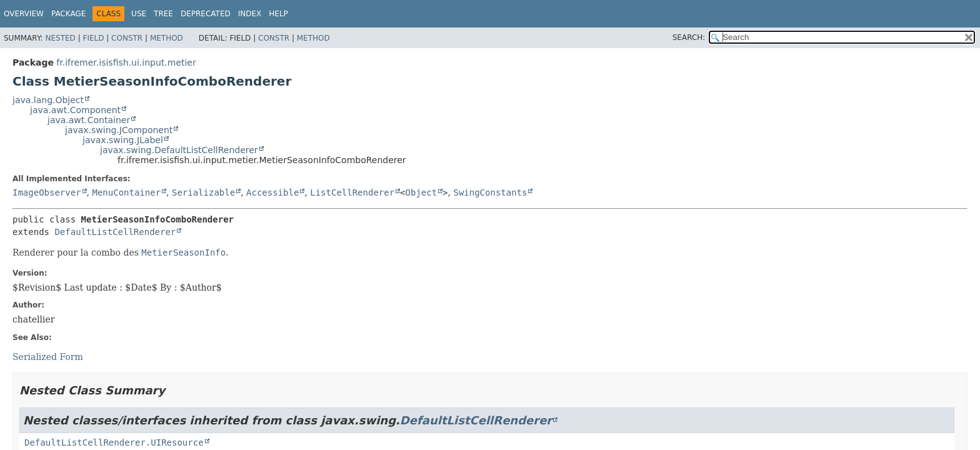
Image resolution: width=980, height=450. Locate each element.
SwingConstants (490, 192)
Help (278, 14)
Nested (60, 38)
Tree (163, 14)
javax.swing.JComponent (119, 130)
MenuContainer (126, 192)
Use (139, 14)
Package (68, 14)
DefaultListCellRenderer (115, 232)
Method (167, 38)
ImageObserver (47, 192)
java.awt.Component (75, 110)
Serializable (203, 192)
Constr (127, 38)
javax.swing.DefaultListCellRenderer (179, 150)
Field (93, 38)
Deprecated (206, 14)
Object (422, 192)
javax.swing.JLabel (123, 140)
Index (250, 14)
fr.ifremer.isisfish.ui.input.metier (126, 62)
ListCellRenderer (352, 192)
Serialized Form (48, 357)
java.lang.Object (48, 100)
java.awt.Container (89, 120)
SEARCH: (689, 37)
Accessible (272, 192)
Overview (24, 14)
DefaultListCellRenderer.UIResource (114, 442)
